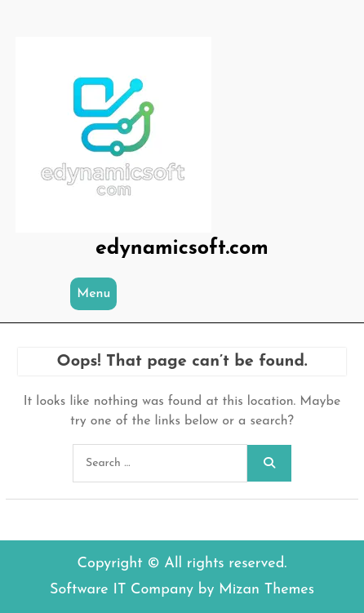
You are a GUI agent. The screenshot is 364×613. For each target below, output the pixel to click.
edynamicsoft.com (182, 249)
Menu (93, 294)
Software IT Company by (182, 590)
